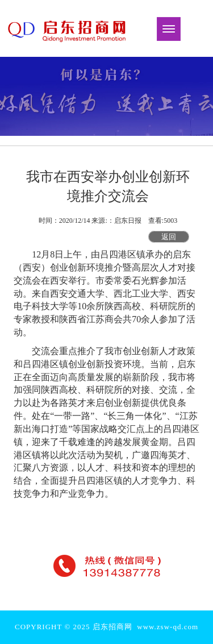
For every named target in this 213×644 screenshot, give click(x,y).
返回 (169, 237)
